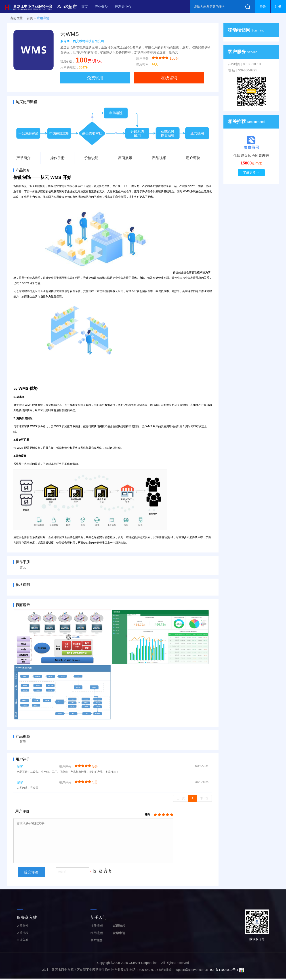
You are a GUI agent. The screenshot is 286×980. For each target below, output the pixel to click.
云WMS (70, 34)
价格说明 (91, 158)
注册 (278, 7)
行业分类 (101, 7)
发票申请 (119, 933)
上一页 (181, 798)
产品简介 (23, 158)
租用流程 (97, 933)
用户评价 (193, 158)
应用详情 (43, 18)
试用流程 (119, 926)
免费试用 (95, 78)
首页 (84, 7)
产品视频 (159, 158)
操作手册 (57, 158)
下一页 (204, 798)
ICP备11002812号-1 (224, 970)
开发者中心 (123, 7)
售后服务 (97, 940)
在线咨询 (169, 78)
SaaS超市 (67, 7)
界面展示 (125, 158)
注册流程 (97, 926)
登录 (263, 7)
